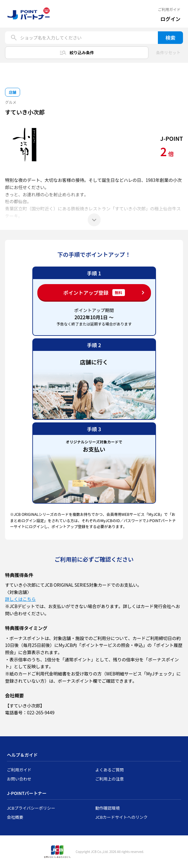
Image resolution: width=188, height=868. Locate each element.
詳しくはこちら (20, 599)
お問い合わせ (19, 779)
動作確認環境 (108, 808)
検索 (170, 38)
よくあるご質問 (110, 770)
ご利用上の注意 (110, 779)
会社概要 (15, 817)
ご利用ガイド (169, 9)
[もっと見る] (94, 220)
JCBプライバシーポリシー (31, 808)
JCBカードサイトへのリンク (122, 817)
